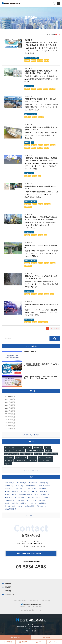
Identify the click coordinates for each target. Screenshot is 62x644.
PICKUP (47, 60)
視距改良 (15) (25, 492)
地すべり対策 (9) (20, 497)
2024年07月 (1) (10, 420)
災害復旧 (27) (44, 483)
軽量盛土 (27, 143)
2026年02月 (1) (10, 402)
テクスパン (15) (19, 451)
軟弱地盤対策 (28, 207)
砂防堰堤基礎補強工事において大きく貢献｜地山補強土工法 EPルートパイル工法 (41, 44)
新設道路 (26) (9, 486)
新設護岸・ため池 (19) (12, 492)
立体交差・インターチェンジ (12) (28, 494)
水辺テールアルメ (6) (50, 454)
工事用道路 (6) (9, 500)
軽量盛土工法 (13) (10, 494)
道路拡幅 (53, 145)
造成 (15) (34, 492)
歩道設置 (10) (45, 494)
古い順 (58, 34)
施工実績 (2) (9, 460)
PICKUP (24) (19, 486)
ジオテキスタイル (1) (45, 460)
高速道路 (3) (43, 503)
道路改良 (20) (32, 489)
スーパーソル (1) (20, 460)
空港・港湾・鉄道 (43, 322)
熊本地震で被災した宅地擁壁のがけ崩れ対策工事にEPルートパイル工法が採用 (41, 218)
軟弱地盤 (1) (32, 460)
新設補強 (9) (9, 497)
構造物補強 (28, 117)
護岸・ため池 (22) (44, 486)
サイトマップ (34, 600)
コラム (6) (33, 500)
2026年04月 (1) (10, 396)
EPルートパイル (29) (25, 448)
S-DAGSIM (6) (9, 457)
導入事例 (8, 591)
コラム (37, 58)
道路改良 (27, 145)
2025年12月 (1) (10, 408)
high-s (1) (8, 464)
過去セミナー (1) (42, 506)
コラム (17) (8, 451)
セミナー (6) (32, 457)
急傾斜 (52, 294)
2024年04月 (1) (10, 426)
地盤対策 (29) (33, 483)
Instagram (46, 600)
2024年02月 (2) (10, 429)
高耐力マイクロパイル (31, 114)
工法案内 (8, 587)
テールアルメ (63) (10, 448)
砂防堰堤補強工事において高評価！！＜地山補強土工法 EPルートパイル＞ (41, 72)
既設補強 (27, 60)
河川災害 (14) (44, 492)
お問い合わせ (10, 594)
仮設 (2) (20, 506)
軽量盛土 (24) (38, 448)
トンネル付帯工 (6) (22, 500)
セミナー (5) (33, 503)
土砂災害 (33, 89)
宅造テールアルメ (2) (46, 457)
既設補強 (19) (43, 489)
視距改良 (47, 145)
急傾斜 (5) (23, 503)
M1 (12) (48, 451)
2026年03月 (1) (10, 399)
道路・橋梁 (41, 117)
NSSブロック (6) (21, 457)
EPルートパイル (29, 58)
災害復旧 (27, 235)
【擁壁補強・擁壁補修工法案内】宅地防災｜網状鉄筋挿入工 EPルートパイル (41, 159)
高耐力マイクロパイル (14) (35, 451)
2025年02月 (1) (10, 417)
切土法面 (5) (43, 500)
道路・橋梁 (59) (10, 483)
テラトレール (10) (27, 454)
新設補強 (33, 60)
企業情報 (8, 584)
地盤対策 (27, 89)
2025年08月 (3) (10, 414)
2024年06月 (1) (10, 423)
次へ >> (57, 328)
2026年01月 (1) (10, 405)
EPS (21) (47, 448)
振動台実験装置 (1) (11, 509)
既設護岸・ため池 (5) (11, 503)
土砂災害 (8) (47, 497)
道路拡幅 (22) (9, 489)
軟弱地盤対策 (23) (31, 486)
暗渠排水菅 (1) (30, 506)
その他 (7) (38, 454)
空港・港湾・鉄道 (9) (34, 497)
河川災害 (47, 263)
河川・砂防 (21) (20, 489)
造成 (39, 176)
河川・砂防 (40, 60)
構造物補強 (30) (22, 483)
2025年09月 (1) (10, 411)
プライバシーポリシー (19, 600)
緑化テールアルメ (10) (12, 454)
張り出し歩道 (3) (10, 506)
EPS (33, 143)
